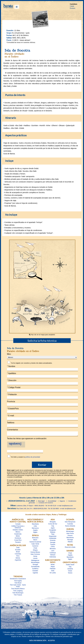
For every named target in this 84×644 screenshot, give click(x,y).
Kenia (35, 557)
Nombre (11, 366)
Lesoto (35, 559)
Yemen (70, 574)
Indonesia (53, 558)
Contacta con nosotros (46, 503)
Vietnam (53, 556)
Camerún (35, 547)
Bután (53, 565)
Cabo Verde (35, 545)
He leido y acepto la (25, 458)
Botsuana (35, 538)
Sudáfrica (35, 569)
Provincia (11, 401)
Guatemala (18, 535)
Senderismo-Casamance (18, 579)
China (53, 547)
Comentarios (13, 430)
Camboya (53, 553)
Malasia (53, 533)
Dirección (12, 380)
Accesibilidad (52, 502)
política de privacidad (33, 458)
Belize (18, 537)
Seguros (62, 502)
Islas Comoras (35, 555)
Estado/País (13, 409)
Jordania (70, 569)
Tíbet (53, 535)
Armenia (53, 541)
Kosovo (70, 536)
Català (72, 6)
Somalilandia (35, 567)
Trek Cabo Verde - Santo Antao (18, 586)
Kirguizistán (53, 537)
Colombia (18, 555)
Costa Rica (18, 541)
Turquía (53, 545)
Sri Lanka (53, 573)
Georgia (53, 543)
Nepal (53, 567)
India (53, 571)
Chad (35, 549)
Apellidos (12, 373)
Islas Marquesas (70, 523)
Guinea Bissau (35, 553)
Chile (18, 548)
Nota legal (41, 502)
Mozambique (35, 563)
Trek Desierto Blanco (18, 589)
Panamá (18, 543)
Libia (35, 527)
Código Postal (14, 387)
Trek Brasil (18, 584)
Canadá (18, 525)
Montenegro (70, 532)
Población (12, 394)
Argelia (35, 531)
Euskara (73, 8)
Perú (18, 557)
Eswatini (35, 571)
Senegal (35, 565)
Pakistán (53, 569)
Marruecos (35, 529)
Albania (70, 542)
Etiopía (35, 551)
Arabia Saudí (70, 565)
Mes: (9, 354)
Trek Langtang (18, 591)
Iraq (53, 527)
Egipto (35, 533)
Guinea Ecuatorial (35, 543)
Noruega (70, 540)
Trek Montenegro (18, 594)
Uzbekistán (53, 539)
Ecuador (18, 550)
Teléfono (11, 423)
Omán (70, 572)
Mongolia (53, 523)
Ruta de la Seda (70, 548)
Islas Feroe (70, 534)
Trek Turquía (18, 596)
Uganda (35, 573)
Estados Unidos (18, 531)
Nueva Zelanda (70, 527)
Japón (53, 529)
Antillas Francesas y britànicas (18, 528)
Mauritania (35, 525)
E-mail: (11, 416)
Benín (35, 540)
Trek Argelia (18, 582)
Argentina (18, 561)
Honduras (18, 539)
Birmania (53, 549)
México (18, 533)
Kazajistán (53, 531)
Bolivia (18, 559)
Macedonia (70, 538)
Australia (70, 525)
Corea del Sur (53, 525)
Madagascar (35, 561)
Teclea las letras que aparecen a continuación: (27, 439)
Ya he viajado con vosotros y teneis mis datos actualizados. (32, 363)
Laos (53, 551)
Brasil (18, 553)
